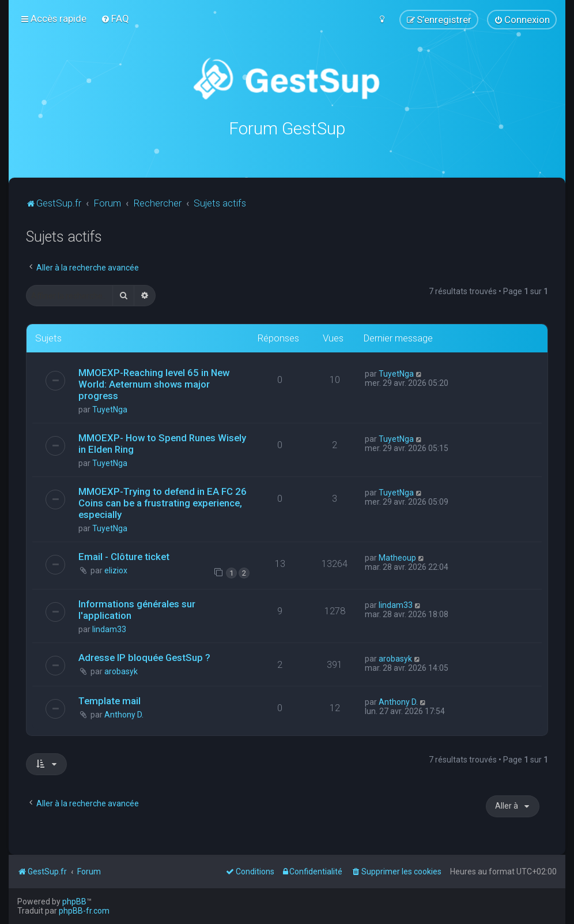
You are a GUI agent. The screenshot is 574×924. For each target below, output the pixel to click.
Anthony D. (124, 715)
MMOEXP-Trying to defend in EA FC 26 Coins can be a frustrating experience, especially (163, 502)
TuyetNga (110, 409)
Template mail (109, 701)
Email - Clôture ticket (124, 556)
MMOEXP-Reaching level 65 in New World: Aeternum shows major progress (154, 384)
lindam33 (109, 629)
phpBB (74, 902)
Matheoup (397, 557)
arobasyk (121, 671)
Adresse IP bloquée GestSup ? (144, 657)
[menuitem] (115, 18)
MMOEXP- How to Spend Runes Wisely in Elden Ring (162, 443)
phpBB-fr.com (84, 911)
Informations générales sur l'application (137, 609)
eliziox (116, 570)
